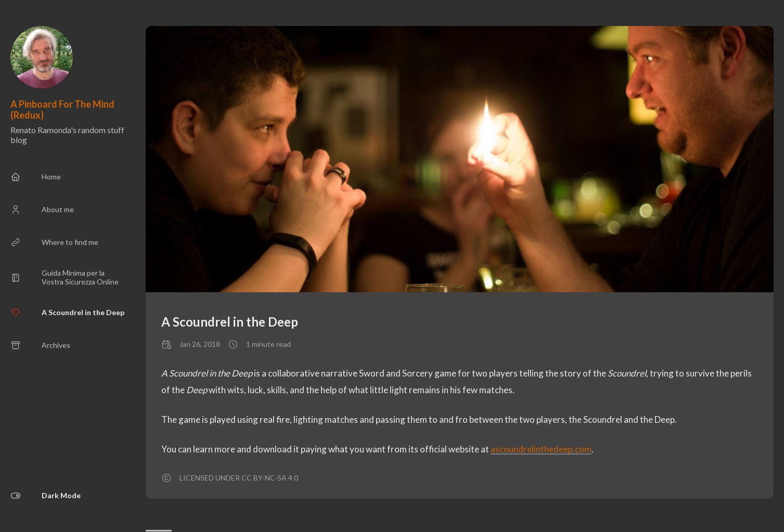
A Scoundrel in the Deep (230, 322)
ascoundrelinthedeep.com (541, 449)
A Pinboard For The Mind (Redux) (62, 109)
